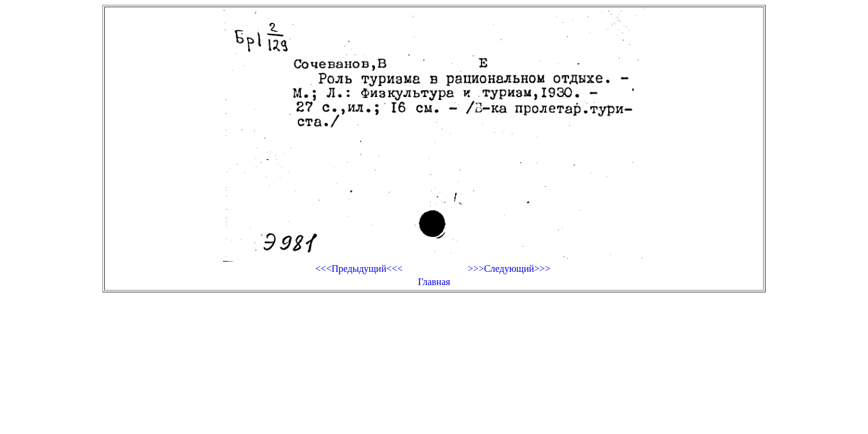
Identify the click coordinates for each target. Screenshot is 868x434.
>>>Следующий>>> (509, 269)
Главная (434, 282)
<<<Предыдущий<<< (359, 269)
